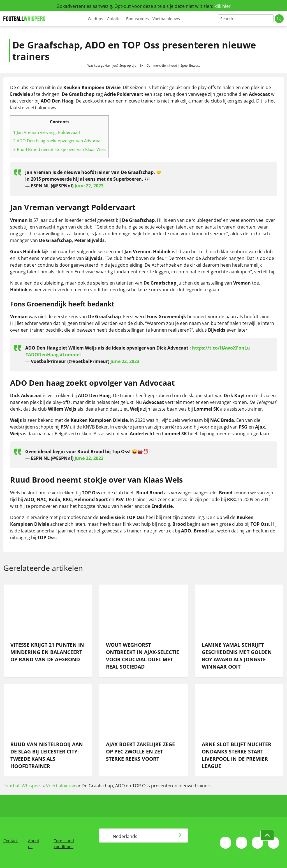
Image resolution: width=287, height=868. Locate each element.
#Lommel (70, 355)
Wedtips (95, 19)
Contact (11, 841)
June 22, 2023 (89, 186)
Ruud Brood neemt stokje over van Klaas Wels (59, 149)
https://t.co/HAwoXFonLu (221, 348)
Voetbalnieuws (166, 19)
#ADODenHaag (42, 355)
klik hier (223, 6)
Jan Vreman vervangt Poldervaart (47, 132)
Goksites (115, 19)
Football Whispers (22, 786)
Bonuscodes (137, 19)
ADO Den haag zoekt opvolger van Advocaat (57, 141)
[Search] (246, 19)
